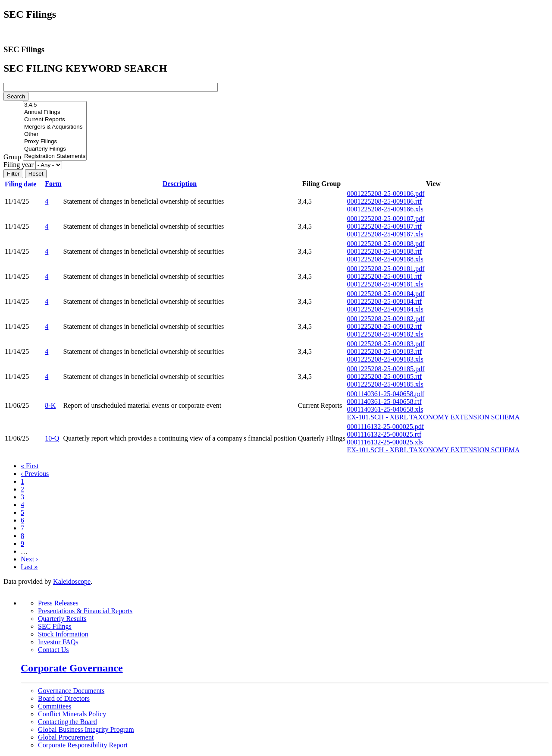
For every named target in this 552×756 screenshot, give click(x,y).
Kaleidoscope (72, 581)
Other (55, 134)
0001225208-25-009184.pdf (386, 294)
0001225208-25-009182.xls (385, 334)
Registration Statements (55, 156)
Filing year (19, 165)
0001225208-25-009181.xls (385, 284)
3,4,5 (55, 105)
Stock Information (63, 634)
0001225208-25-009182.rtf (384, 326)
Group (12, 157)
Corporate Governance (72, 668)
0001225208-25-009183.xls (385, 359)
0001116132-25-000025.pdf (385, 427)
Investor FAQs (58, 642)
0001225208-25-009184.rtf (384, 301)
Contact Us (53, 650)
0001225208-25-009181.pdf (386, 269)
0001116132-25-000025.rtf (384, 434)
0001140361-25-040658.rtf (384, 402)
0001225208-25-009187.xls (385, 234)
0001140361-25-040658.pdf (385, 394)
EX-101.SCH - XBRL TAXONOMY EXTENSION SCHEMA (433, 417)
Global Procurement (66, 737)
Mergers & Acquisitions (55, 127)
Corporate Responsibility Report (83, 745)
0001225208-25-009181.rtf (384, 276)
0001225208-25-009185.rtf (384, 376)
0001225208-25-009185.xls (385, 384)
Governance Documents (71, 691)
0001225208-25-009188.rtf (384, 251)
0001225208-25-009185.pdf (386, 369)
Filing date (24, 184)
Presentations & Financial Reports (85, 611)
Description (180, 184)
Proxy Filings (55, 142)
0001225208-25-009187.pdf (386, 219)
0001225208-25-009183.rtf (384, 351)
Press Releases (58, 603)
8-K (50, 405)
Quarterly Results (62, 619)
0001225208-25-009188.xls (385, 259)
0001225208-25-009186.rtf (384, 201)
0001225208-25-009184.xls (385, 309)
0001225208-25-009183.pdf (386, 344)
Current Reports (55, 120)
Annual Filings (55, 112)
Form (53, 184)
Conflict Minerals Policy (72, 714)
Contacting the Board (67, 722)
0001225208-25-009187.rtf (384, 226)
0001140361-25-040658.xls (385, 409)
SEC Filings (55, 626)
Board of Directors (64, 698)
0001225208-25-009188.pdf (386, 244)
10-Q (52, 438)
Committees (55, 706)
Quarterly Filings (55, 149)
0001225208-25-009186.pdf (386, 194)
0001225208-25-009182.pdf (386, 319)
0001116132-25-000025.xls (385, 442)
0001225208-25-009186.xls (385, 209)
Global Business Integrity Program (86, 729)
